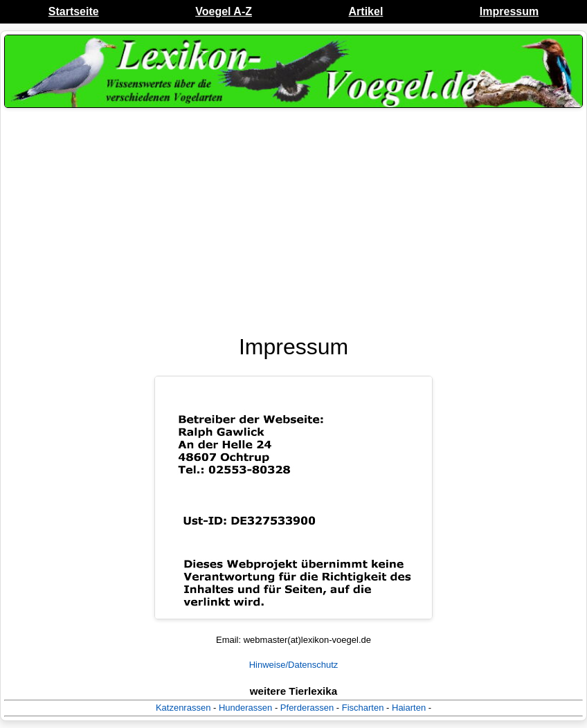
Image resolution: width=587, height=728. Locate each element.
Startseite (74, 11)
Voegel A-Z (224, 11)
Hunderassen (245, 708)
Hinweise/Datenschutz (294, 665)
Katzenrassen (183, 708)
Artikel (366, 11)
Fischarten (363, 708)
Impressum (509, 11)
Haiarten (409, 708)
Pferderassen (307, 708)
